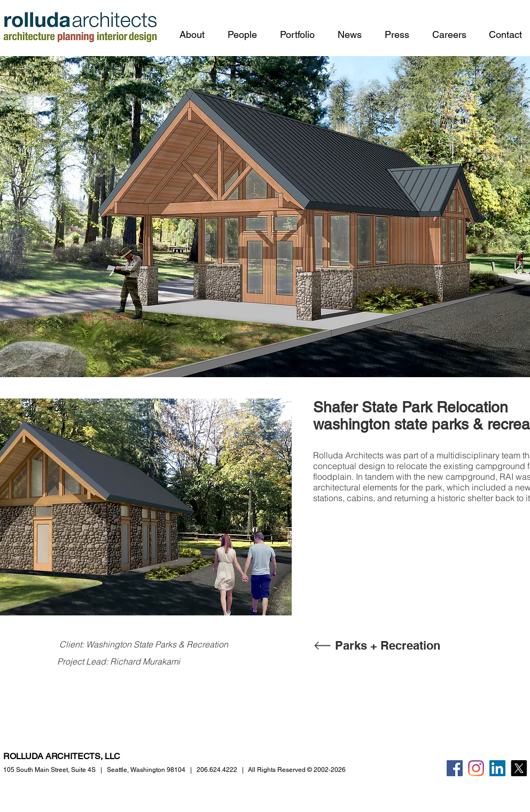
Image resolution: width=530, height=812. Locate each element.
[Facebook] (455, 768)
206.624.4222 (217, 770)
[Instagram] (476, 768)
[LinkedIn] (497, 768)
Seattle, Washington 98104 (146, 770)
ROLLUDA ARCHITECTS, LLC (62, 756)
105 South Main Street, (49, 770)
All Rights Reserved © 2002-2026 (297, 770)
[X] (519, 768)
